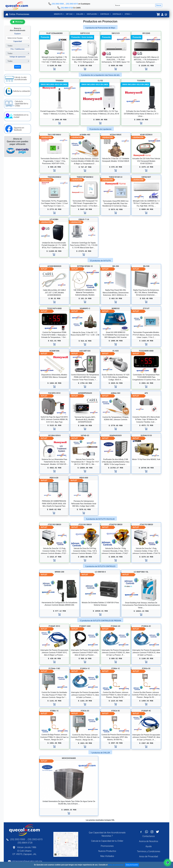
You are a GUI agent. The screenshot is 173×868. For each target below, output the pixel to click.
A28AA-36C (116, 393)
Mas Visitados (107, 856)
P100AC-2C (116, 626)
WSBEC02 (116, 308)
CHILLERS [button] (80, 14)
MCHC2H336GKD (69, 758)
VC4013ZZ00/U (146, 135)
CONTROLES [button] (105, 14)
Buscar (159, 5)
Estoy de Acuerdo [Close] (132, 865)
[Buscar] (135, 5)
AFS (146, 393)
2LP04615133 (146, 435)
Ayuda (149, 846)
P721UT (146, 308)
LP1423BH (54, 219)
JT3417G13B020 (146, 525)
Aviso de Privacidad (149, 856)
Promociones (23, 14)
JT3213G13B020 (54, 525)
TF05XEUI (59, 81)
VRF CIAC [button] (69, 14)
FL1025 (116, 351)
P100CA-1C (85, 669)
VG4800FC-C (85, 308)
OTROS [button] (127, 14)
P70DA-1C (116, 669)
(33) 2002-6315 (72, 4)
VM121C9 (116, 33)
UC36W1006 (54, 351)
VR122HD (146, 33)
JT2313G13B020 (85, 525)
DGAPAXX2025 (116, 435)
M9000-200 (60, 572)
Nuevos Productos (107, 851)
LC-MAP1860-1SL (141, 572)
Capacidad (18, 41)
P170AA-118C (54, 669)
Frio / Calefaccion (18, 49)
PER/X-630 (54, 478)
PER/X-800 (84, 478)
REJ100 (146, 266)
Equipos (17, 34)
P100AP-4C (146, 711)
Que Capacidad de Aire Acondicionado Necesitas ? (107, 834)
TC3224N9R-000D (146, 351)
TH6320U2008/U (54, 177)
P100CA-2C (146, 626)
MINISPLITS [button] (58, 14)
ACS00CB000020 (54, 266)
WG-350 (116, 266)
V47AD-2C (85, 435)
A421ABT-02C (85, 351)
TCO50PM (141, 81)
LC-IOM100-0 (100, 572)
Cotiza (12, 14)
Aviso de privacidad (116, 865)
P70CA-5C (116, 711)
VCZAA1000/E (116, 135)
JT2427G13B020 (116, 525)
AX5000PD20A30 (85, 393)
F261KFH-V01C (54, 393)
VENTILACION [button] (92, 14)
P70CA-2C (85, 711)
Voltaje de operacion (17, 57)
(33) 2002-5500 (58, 4)
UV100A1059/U (54, 435)
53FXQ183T (146, 177)
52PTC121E (85, 33)
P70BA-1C (54, 711)
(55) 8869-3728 (67, 8)
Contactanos (149, 836)
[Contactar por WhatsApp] (18, 22)
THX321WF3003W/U (85, 177)
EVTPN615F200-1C (85, 266)
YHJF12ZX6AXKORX (54, 33)
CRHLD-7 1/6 (84, 219)
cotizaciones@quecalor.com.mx (27, 861)
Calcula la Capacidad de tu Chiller (107, 841)
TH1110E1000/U (54, 135)
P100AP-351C (54, 626)
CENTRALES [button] (117, 14)
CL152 (100, 81)
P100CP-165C (85, 626)
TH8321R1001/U (116, 177)
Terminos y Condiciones (149, 851)
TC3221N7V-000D (54, 308)
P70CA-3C (146, 669)
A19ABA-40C (85, 135)
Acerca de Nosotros (149, 841)
